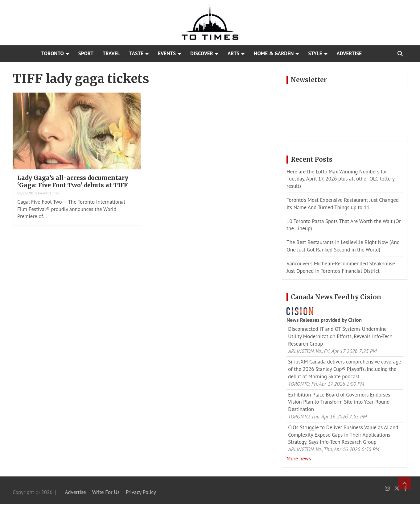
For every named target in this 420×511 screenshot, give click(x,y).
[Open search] (400, 54)
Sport (86, 53)
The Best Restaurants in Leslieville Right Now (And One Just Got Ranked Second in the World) (343, 246)
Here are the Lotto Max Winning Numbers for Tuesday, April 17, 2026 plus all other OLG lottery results (340, 179)
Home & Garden (274, 53)
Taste (136, 53)
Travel (111, 53)
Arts (233, 53)
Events (167, 53)
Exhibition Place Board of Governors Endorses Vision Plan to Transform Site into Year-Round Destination (339, 402)
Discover (202, 53)
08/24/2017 (27, 193)
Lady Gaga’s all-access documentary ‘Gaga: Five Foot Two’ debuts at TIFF (73, 182)
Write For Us (106, 492)
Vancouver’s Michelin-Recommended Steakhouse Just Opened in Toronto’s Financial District (341, 267)
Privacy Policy (141, 492)
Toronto (53, 53)
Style (315, 53)
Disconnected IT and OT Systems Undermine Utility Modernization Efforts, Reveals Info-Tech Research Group (340, 336)
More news (299, 459)
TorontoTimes (48, 193)
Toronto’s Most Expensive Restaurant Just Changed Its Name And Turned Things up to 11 (343, 204)
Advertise (349, 53)
